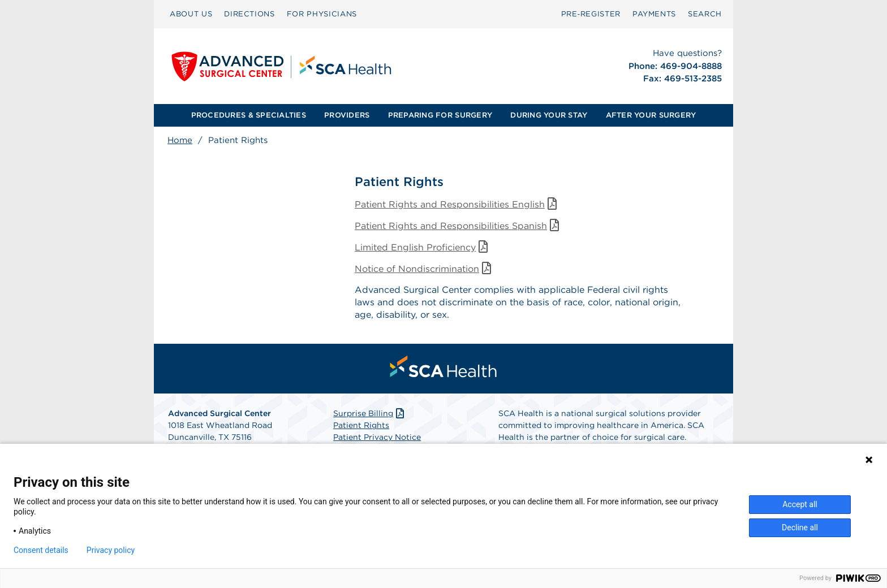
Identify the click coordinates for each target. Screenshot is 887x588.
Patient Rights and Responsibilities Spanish (458, 226)
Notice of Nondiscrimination (425, 269)
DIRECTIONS (249, 14)
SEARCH (705, 14)
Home (180, 140)
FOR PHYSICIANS (322, 14)
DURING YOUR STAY (549, 115)
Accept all (800, 504)
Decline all (800, 528)
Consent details (41, 550)
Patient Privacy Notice (377, 438)
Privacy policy (111, 550)
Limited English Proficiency (423, 247)
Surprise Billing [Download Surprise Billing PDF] (370, 414)
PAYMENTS (654, 14)
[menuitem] (191, 14)
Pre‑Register (591, 14)
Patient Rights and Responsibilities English (457, 204)
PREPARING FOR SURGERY (440, 115)
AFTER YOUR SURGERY (651, 115)
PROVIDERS (347, 115)
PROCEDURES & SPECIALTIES (249, 115)
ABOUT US (191, 14)
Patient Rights (361, 426)
